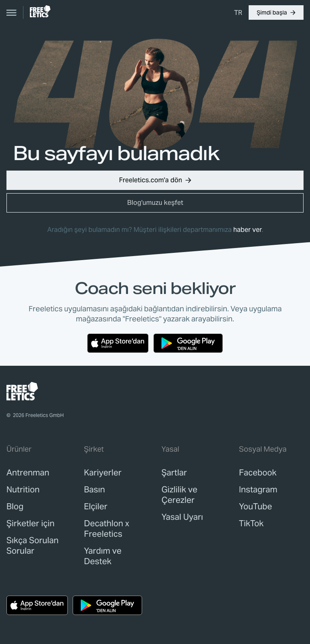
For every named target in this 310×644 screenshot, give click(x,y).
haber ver (247, 230)
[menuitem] (238, 13)
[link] (40, 11)
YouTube (256, 506)
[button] (276, 13)
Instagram (258, 490)
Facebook (258, 473)
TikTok (251, 523)
